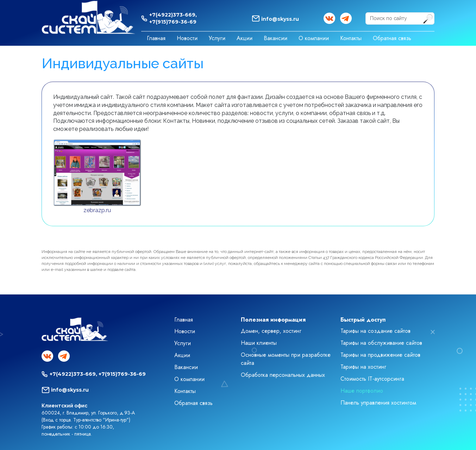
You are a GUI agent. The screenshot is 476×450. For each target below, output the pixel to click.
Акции (245, 38)
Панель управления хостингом (378, 403)
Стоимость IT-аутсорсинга (372, 379)
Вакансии (275, 38)
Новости (187, 38)
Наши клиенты (259, 343)
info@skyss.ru (280, 19)
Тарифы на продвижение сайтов (380, 355)
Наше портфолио (362, 391)
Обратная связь (392, 38)
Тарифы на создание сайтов (375, 331)
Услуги (217, 38)
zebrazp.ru (97, 210)
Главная (156, 38)
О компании (314, 38)
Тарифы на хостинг (363, 367)
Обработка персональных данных (283, 375)
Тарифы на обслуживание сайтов (381, 343)
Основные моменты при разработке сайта (286, 359)
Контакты (351, 38)
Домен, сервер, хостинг (271, 331)
